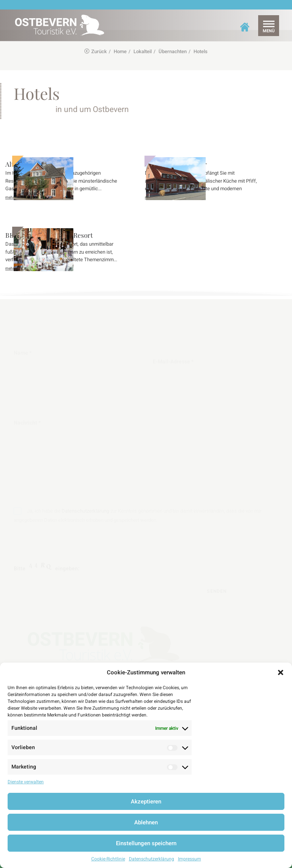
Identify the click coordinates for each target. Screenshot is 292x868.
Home (120, 51)
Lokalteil (143, 51)
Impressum (190, 859)
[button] (281, 672)
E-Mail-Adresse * (212, 372)
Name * (80, 363)
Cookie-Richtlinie (108, 859)
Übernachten (173, 51)
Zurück (96, 51)
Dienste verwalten (26, 782)
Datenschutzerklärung (152, 859)
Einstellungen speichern (146, 843)
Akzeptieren (146, 802)
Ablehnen (146, 822)
